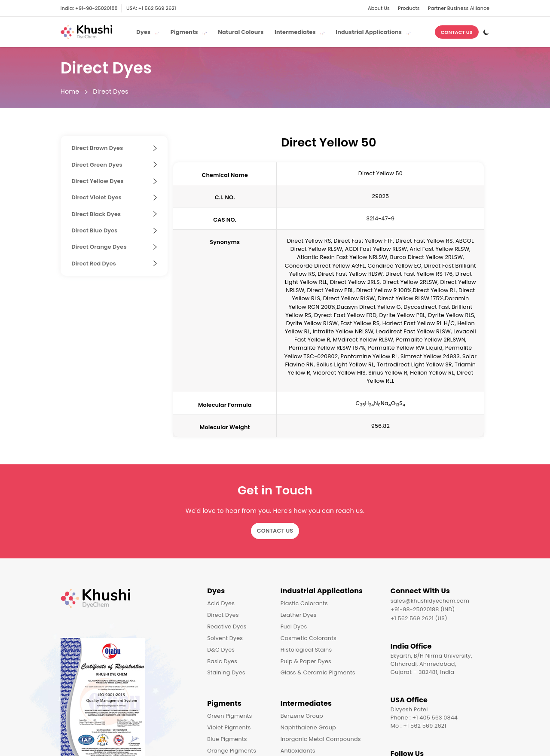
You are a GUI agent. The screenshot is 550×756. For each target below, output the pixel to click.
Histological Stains (306, 650)
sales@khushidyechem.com (430, 601)
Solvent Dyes (225, 638)
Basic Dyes (222, 661)
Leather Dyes (299, 615)
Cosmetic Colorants (309, 638)
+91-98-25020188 (96, 8)
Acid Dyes (221, 603)
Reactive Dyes (227, 626)
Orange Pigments (232, 751)
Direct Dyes (110, 92)
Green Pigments (229, 716)
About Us (379, 8)
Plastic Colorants (304, 603)
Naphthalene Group (308, 727)
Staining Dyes (226, 672)
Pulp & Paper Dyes (306, 661)
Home (70, 92)
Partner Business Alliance (459, 8)
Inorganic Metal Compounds (321, 739)
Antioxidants (298, 751)
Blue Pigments (227, 739)
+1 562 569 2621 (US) (419, 618)
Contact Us (457, 32)
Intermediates (306, 703)
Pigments (224, 703)
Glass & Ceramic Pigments (318, 672)
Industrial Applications (322, 591)
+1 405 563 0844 (435, 718)
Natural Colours (241, 32)
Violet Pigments (229, 727)
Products (409, 8)
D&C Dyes (221, 650)
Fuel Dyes (294, 626)
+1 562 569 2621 (157, 8)
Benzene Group (302, 716)
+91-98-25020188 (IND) (423, 609)
